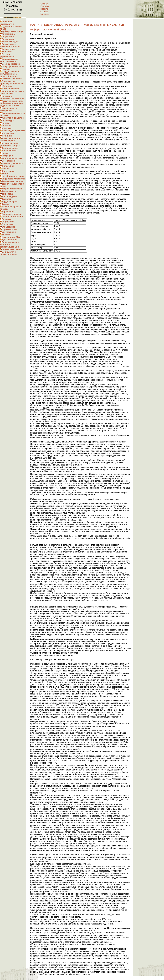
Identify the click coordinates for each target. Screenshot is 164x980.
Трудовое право (10, 148)
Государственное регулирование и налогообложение (10, 74)
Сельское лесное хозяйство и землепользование (10, 245)
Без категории (9, 161)
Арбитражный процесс (13, 31)
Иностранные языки (12, 158)
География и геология (13, 66)
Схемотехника (9, 232)
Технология (8, 194)
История (6, 235)
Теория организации (12, 189)
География (7, 156)
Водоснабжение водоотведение (9, 60)
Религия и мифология (13, 217)
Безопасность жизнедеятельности (10, 45)
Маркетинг (7, 128)
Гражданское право (12, 79)
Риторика (7, 219)
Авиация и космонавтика (7, 23)
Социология (8, 222)
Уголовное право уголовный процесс (10, 144)
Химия (5, 153)
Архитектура (8, 34)
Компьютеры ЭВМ (11, 237)
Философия (8, 166)
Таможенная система (12, 181)
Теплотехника (9, 191)
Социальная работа (12, 249)
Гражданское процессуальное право (12, 82)
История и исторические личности (12, 97)
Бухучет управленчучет (8, 55)
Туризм (5, 204)
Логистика (7, 126)
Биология (7, 52)
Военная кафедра (11, 64)
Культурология (9, 240)
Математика (8, 133)
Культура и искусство (13, 118)
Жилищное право (11, 89)
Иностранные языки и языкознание (12, 92)
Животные (7, 86)
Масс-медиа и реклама (13, 131)
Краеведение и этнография (8, 109)
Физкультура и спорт (12, 163)
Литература (8, 120)
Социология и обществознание (9, 253)
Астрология (8, 37)
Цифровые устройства (13, 179)
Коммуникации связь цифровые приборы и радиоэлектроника (12, 103)
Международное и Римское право (10, 139)
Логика (5, 123)
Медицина (7, 136)
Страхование (8, 227)
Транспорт (7, 199)
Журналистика (9, 151)
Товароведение (10, 196)
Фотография (8, 171)
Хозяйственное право (13, 176)
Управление (8, 212)
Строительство (10, 229)
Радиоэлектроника (11, 214)
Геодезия (6, 69)
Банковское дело (11, 42)
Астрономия (8, 39)
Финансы (7, 169)
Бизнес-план (8, 49)
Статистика (7, 224)
